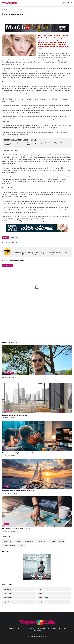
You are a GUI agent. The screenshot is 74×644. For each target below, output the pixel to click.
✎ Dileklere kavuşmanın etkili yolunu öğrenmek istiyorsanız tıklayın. (24, 221)
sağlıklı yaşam (44, 601)
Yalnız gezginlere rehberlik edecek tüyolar (16, 528)
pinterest (42, 627)
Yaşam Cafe (43, 636)
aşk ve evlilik (42, 540)
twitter (22, 627)
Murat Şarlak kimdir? (9, 377)
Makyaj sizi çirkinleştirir (56, 143)
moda (53, 540)
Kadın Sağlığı (9, 593)
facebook (12, 627)
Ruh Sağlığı (30, 540)
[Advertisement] (37, 326)
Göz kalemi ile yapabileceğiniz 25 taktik (36, 144)
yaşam (6, 448)
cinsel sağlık (8, 597)
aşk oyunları (43, 593)
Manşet (7, 410)
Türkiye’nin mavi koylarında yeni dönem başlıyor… (19, 490)
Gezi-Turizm (43, 588)
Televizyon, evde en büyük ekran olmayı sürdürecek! (20, 452)
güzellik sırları (9, 601)
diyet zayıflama (44, 597)
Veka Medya (37, 629)
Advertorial (8, 540)
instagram (53, 627)
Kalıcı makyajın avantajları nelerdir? (12, 144)
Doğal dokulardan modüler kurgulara (14, 414)
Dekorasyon (8, 588)
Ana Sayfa (5, 10)
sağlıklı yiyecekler (10, 545)
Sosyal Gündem (9, 372)
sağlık (62, 540)
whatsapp (32, 627)
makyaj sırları (12, 10)
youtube (64, 627)
